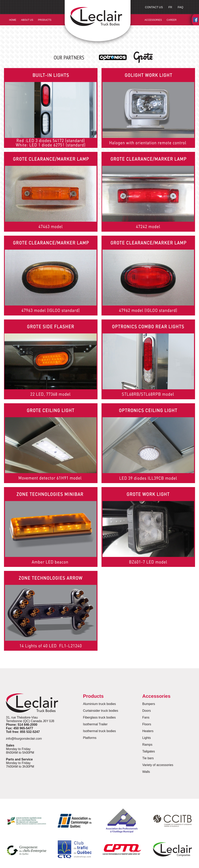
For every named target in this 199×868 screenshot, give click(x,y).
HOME (13, 20)
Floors (147, 724)
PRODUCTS (45, 20)
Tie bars (148, 758)
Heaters (148, 731)
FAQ (180, 7)
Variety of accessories (158, 765)
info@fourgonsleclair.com (24, 739)
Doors (147, 711)
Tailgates (149, 751)
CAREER (172, 20)
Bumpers (149, 704)
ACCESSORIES (153, 20)
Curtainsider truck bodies (101, 711)
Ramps (147, 745)
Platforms (90, 738)
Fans (146, 717)
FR (170, 7)
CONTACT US (154, 7)
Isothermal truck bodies (99, 731)
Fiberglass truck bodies (99, 717)
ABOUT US (27, 20)
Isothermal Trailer (95, 724)
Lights (147, 738)
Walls (146, 772)
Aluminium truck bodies (99, 704)
